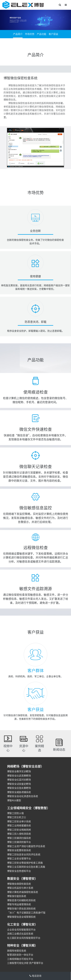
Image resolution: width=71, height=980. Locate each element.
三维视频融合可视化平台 (20, 959)
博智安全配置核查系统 (19, 850)
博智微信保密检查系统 (19, 884)
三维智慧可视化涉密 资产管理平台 (25, 963)
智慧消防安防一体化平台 (20, 955)
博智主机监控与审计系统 (20, 888)
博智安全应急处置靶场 (19, 788)
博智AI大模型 (14, 800)
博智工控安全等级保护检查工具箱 (25, 863)
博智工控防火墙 (15, 813)
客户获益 (53, 34)
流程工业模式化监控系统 (20, 934)
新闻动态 (59, 750)
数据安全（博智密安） (22, 879)
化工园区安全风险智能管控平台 (24, 938)
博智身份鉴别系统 (17, 896)
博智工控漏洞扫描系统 (19, 838)
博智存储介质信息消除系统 (21, 909)
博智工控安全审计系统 (19, 821)
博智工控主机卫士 (17, 817)
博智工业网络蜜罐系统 (19, 826)
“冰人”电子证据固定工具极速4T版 (26, 913)
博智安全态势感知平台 (19, 871)
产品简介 (18, 34)
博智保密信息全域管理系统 (21, 917)
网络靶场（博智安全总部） (25, 766)
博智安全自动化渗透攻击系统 (23, 796)
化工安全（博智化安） (22, 924)
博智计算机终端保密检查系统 (23, 892)
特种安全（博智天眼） (22, 945)
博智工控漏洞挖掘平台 (19, 842)
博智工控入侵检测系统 (19, 834)
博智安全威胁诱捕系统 (19, 792)
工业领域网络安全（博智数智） (28, 808)
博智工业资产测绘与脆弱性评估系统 (26, 846)
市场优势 (30, 34)
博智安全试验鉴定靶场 (19, 784)
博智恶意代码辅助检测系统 (21, 900)
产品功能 (42, 34)
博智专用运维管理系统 (19, 904)
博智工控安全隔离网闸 (19, 830)
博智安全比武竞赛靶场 (19, 776)
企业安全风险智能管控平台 (21, 930)
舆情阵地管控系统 (17, 951)
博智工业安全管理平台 (19, 859)
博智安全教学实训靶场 (19, 771)
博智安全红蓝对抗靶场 (19, 780)
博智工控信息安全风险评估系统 (24, 854)
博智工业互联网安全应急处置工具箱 (26, 867)
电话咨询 (35, 976)
